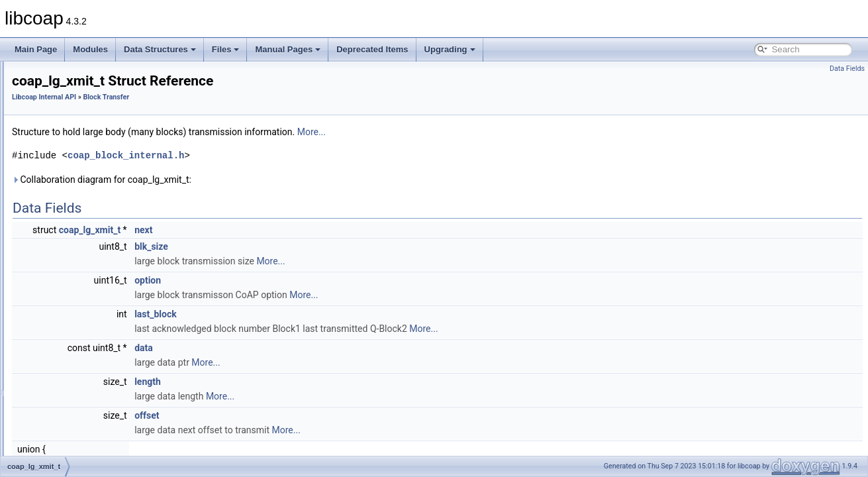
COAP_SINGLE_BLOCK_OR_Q (112, 291)
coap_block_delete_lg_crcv (102, 407)
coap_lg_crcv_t (81, 247)
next (309, 230)
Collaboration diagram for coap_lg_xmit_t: (267, 180)
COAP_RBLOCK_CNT (94, 276)
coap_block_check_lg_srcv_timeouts (119, 378)
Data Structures (160, 49)
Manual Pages (288, 49)
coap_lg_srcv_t (81, 262)
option (313, 280)
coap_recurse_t (82, 349)
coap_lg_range (80, 174)
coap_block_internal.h (291, 155)
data (309, 348)
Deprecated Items (372, 49)
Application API (60, 101)
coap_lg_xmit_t (81, 233)
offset (312, 415)
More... (477, 132)
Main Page (36, 49)
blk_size (317, 246)
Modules (90, 49)
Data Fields (847, 69)
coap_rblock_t (79, 189)
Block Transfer (69, 160)
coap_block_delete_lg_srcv (102, 422)
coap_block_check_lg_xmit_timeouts (119, 393)
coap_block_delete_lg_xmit (102, 437)
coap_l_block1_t (83, 203)
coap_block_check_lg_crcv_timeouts (119, 364)
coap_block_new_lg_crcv (99, 451)
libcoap (24, 72)
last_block (321, 314)
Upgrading (450, 49)
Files (226, 49)
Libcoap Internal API (69, 116)
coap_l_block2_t (83, 218)
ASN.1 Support (70, 131)
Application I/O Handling (86, 145)
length (313, 382)
